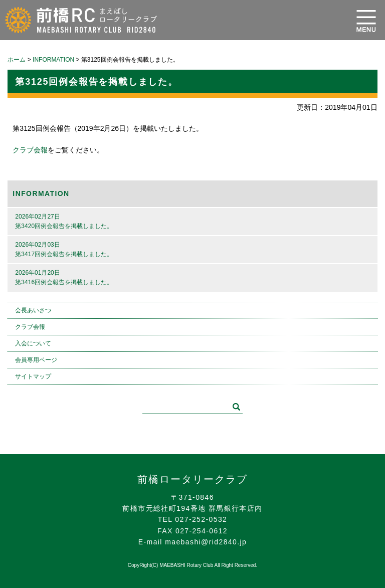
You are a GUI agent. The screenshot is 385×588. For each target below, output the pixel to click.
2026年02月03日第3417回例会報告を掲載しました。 (64, 249)
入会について (33, 343)
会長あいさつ (33, 310)
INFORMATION (41, 193)
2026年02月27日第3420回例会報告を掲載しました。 (64, 221)
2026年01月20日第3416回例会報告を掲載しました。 (64, 277)
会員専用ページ (36, 360)
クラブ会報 (30, 150)
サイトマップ (33, 376)
